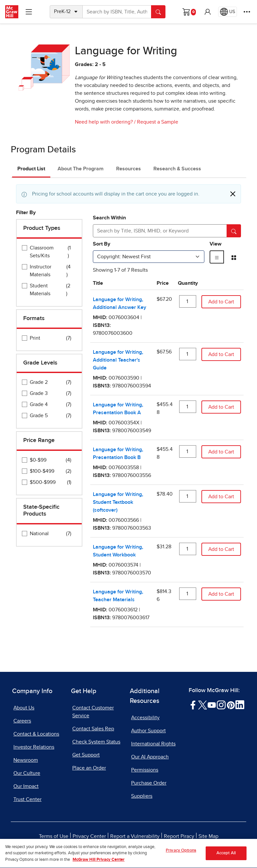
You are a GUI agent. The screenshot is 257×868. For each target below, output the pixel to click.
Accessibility (145, 718)
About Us (24, 708)
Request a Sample (158, 122)
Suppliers (142, 796)
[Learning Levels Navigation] (29, 12)
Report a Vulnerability (135, 836)
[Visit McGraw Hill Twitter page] (203, 705)
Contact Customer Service (93, 712)
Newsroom (26, 760)
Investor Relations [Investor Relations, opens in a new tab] (34, 747)
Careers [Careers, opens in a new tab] (22, 721)
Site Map (208, 836)
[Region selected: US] (228, 12)
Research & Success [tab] (177, 169)
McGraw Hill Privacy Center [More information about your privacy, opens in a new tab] (99, 865)
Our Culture (27, 773)
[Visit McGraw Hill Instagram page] (221, 705)
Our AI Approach (150, 757)
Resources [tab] (128, 169)
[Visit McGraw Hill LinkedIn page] (240, 705)
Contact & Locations (36, 734)
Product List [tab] (31, 169)
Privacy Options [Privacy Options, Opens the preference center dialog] (181, 856)
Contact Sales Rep (93, 729)
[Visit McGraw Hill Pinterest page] (231, 705)
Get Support (86, 755)
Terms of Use (54, 836)
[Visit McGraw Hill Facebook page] (193, 705)
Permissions (145, 770)
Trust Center (27, 799)
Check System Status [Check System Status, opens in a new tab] (96, 742)
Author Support (148, 731)
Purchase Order (149, 783)
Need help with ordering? (104, 122)
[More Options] (247, 12)
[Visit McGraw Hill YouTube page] (212, 705)
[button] (208, 12)
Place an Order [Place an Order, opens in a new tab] (89, 768)
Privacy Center (89, 836)
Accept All (226, 858)
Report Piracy (179, 836)
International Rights (153, 744)
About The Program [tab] (81, 169)
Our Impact (26, 786)
